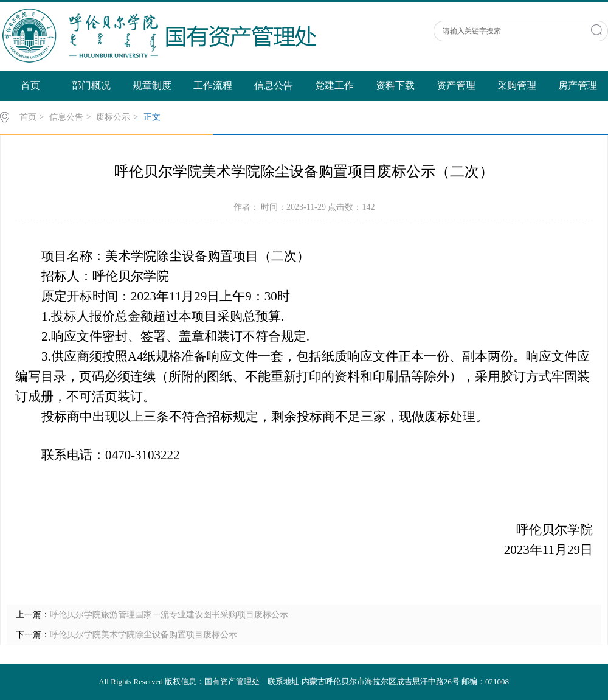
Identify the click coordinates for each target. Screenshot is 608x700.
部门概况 (91, 85)
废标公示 (113, 117)
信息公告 (274, 85)
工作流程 (213, 85)
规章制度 (152, 85)
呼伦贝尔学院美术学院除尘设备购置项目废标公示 (143, 635)
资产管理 (456, 85)
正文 (152, 117)
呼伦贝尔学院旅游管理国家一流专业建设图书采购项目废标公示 (169, 615)
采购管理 (517, 85)
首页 (30, 85)
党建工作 (334, 85)
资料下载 (395, 85)
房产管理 (578, 85)
